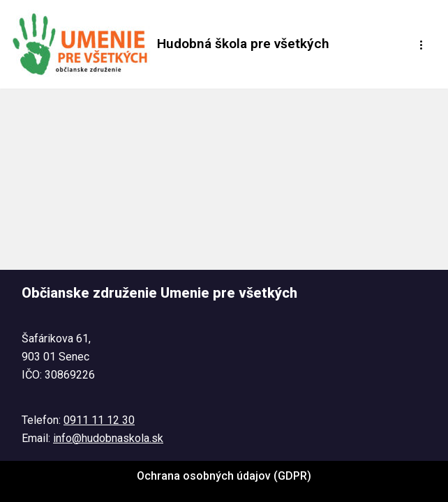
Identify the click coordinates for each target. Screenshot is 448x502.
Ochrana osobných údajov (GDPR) (224, 476)
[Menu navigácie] (422, 45)
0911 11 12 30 (99, 420)
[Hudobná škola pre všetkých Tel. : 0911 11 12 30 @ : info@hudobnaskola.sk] (170, 44)
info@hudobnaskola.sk (108, 438)
